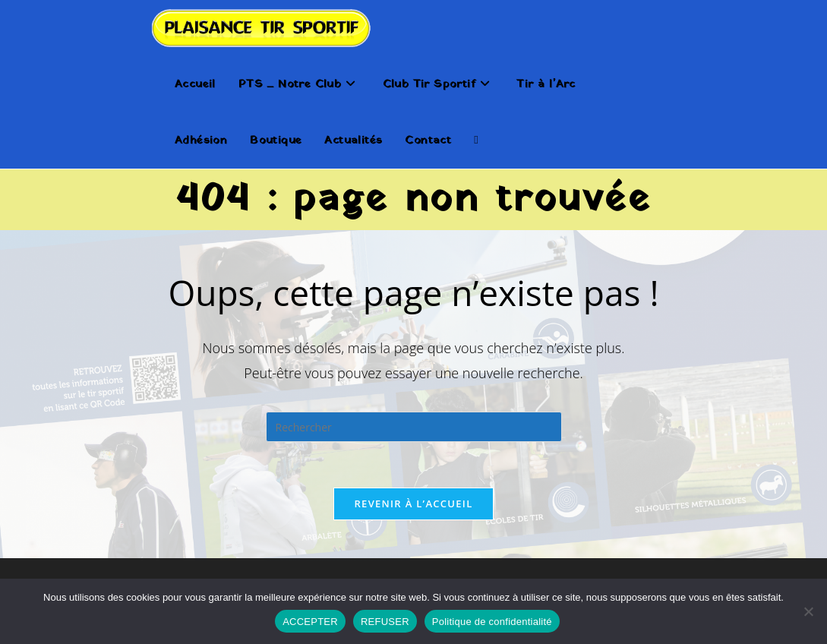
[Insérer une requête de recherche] (414, 427)
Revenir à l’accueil (413, 504)
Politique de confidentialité (492, 622)
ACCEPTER (310, 622)
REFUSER (385, 622)
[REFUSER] (808, 611)
